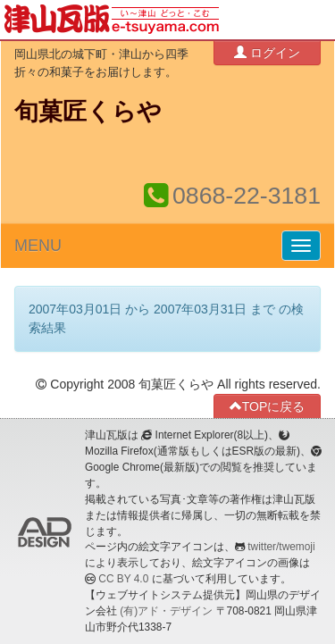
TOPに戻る (268, 406)
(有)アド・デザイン (166, 611)
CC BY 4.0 (123, 579)
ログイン (267, 52)
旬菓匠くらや (88, 112)
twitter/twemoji (281, 547)
